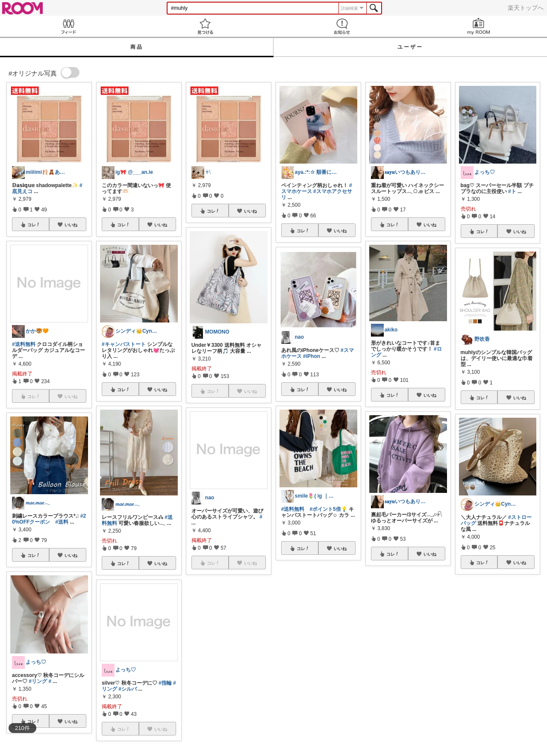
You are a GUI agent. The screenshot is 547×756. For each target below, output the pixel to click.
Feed (68, 26)
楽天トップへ (526, 8)
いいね (71, 225)
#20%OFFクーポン (49, 519)
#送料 (62, 522)
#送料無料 (24, 344)
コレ (34, 225)
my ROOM (479, 26)
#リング (38, 681)
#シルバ (128, 689)
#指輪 (165, 683)
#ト (512, 191)
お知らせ (342, 26)
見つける (205, 26)
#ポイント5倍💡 (328, 509)
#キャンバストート (124, 344)
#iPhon (312, 356)
